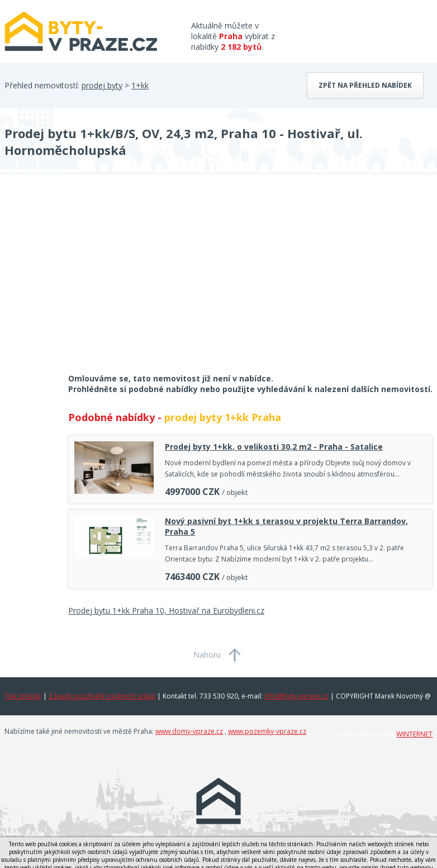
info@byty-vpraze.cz (296, 696)
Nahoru (207, 655)
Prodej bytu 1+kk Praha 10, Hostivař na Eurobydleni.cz (166, 610)
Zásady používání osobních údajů (102, 696)
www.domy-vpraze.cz (189, 731)
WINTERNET (414, 734)
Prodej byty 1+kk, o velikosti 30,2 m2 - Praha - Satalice (274, 447)
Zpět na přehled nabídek (365, 85)
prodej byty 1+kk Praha (223, 417)
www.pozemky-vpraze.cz (267, 731)
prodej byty (102, 85)
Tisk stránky (23, 696)
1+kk (140, 85)
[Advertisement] (88, 281)
